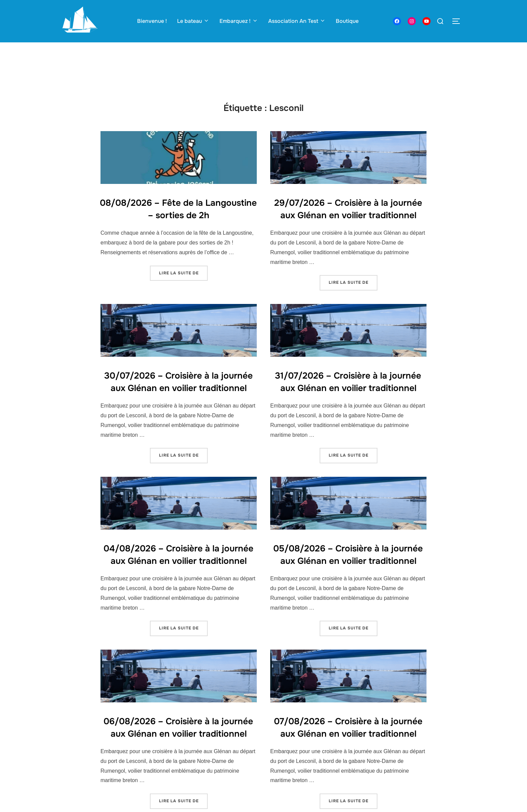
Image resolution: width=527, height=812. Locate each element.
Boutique (347, 21)
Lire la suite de (183, 273)
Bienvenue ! (152, 21)
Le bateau (193, 21)
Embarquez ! (239, 21)
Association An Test (297, 21)
